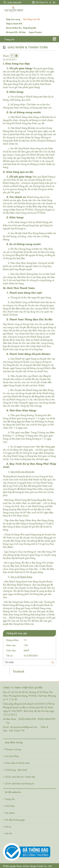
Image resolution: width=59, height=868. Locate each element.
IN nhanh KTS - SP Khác (16, 32)
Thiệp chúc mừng (13, 19)
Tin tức (35, 39)
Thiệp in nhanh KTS (14, 24)
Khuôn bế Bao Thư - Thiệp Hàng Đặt (21, 28)
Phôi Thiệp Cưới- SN (31, 19)
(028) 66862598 (13, 2)
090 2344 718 (40, 2)
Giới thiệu (23, 39)
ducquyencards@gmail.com (24, 727)
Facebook (19, 671)
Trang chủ (10, 39)
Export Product (35, 32)
